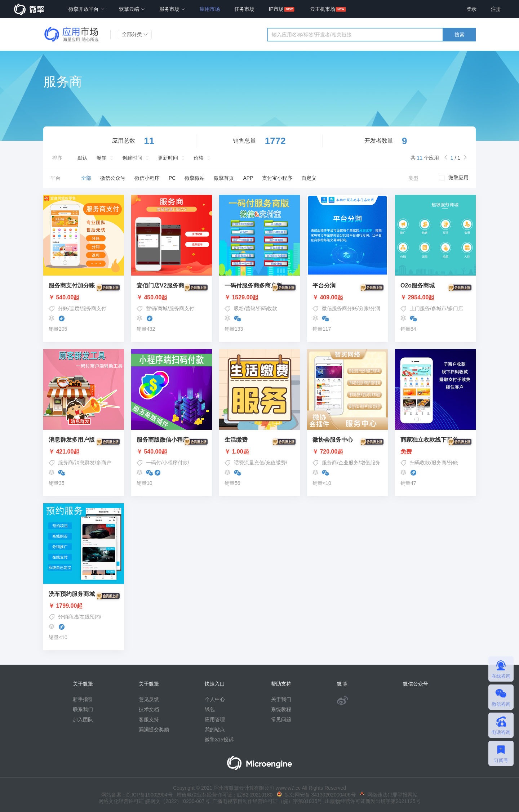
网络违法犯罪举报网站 (389, 795)
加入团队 (83, 719)
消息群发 (85, 463)
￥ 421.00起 (84, 452)
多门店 (456, 308)
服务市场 (172, 9)
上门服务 (420, 308)
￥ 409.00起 (347, 298)
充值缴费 (276, 463)
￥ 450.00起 (172, 298)
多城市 (439, 308)
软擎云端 (132, 9)
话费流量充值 (249, 463)
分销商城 (68, 617)
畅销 (102, 158)
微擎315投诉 (219, 740)
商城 (163, 308)
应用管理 (215, 719)
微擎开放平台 (86, 9)
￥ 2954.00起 (435, 298)
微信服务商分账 (340, 308)
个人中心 (215, 699)
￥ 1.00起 (259, 452)
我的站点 (215, 730)
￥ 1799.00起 (84, 606)
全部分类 (135, 34)
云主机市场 (323, 9)
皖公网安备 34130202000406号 (316, 795)
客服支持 (149, 719)
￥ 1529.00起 (259, 298)
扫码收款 (267, 308)
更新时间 (168, 158)
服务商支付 (94, 308)
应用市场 (210, 9)
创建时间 (132, 158)
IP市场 (276, 9)
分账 (63, 308)
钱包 (210, 709)
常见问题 (281, 719)
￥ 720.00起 (347, 452)
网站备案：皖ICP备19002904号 (137, 795)
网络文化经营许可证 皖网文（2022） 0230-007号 (154, 801)
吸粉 (239, 308)
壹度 (75, 308)
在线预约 (90, 617)
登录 (471, 9)
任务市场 (244, 9)
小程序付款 (175, 463)
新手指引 (83, 699)
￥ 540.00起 (84, 298)
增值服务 (370, 463)
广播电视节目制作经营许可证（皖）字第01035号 (266, 801)
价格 (199, 158)
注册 (496, 9)
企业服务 (349, 463)
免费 (435, 452)
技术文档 (149, 709)
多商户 (104, 463)
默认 (83, 158)
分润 (375, 308)
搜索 (460, 35)
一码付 (154, 463)
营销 (151, 308)
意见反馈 (149, 699)
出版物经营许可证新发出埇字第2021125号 (371, 801)
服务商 (66, 463)
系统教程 (281, 709)
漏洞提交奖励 (154, 730)
